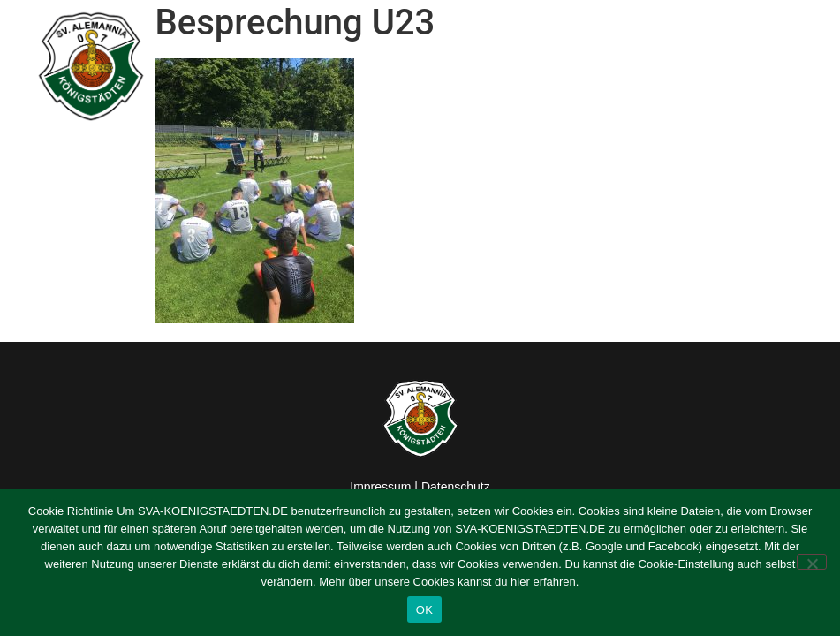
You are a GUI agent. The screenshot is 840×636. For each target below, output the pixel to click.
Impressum (380, 487)
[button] (806, 67)
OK (424, 610)
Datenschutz (456, 487)
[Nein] (812, 562)
